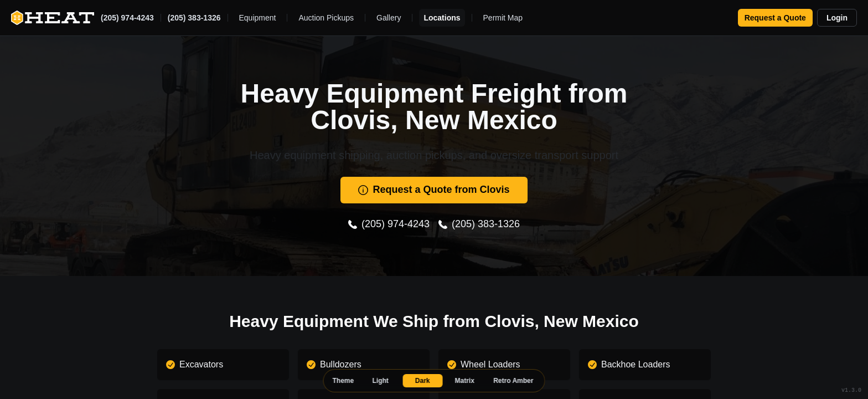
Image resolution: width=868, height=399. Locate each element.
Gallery (389, 18)
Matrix (465, 381)
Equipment (258, 18)
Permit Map (503, 18)
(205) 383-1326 (194, 18)
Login (837, 18)
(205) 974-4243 (127, 18)
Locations (442, 18)
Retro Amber (513, 381)
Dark (423, 381)
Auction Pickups (326, 18)
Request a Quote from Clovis (434, 190)
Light (381, 381)
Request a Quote (775, 18)
